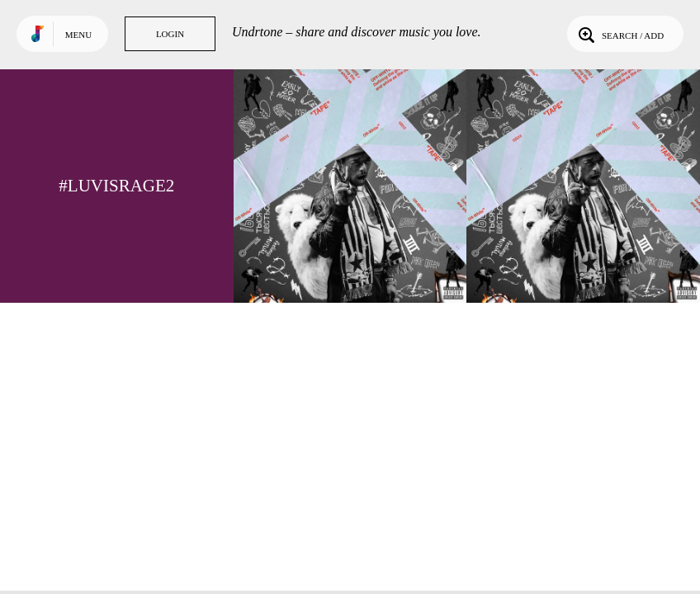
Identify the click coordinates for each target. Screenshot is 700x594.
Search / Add (620, 34)
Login (170, 34)
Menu (78, 35)
